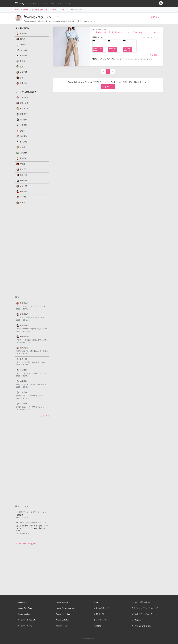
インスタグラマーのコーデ (142, 614)
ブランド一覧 (99, 614)
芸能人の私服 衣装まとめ (33, 10)
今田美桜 (23, 125)
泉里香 (23, 203)
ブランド (68, 3)
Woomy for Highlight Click (66, 608)
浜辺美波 (23, 370)
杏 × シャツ (138, 59)
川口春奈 (23, 120)
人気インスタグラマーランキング (145, 608)
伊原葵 (23, 147)
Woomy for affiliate (25, 608)
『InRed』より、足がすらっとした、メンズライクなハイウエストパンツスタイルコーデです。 (126, 32)
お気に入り (156, 17)
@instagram (136, 620)
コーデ (46, 3)
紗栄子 (23, 131)
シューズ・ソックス (59, 10)
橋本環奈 (23, 181)
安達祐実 (23, 192)
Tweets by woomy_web (26, 544)
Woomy (20, 3)
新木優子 (23, 114)
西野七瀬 (23, 175)
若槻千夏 (23, 359)
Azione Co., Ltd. (62, 626)
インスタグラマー (34, 3)
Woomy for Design (63, 614)
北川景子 (23, 39)
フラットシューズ (49, 17)
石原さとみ (24, 109)
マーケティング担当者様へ (142, 626)
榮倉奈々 (23, 44)
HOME (18, 10)
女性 (79, 21)
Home (96, 602)
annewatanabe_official (34, 21)
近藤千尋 (23, 72)
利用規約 (97, 626)
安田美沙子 (24, 314)
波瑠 (22, 67)
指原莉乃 (23, 136)
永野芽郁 (23, 153)
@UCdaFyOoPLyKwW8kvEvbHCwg (61, 21)
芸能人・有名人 (57, 3)
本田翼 (23, 164)
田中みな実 (24, 97)
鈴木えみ (23, 83)
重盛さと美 (24, 103)
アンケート (108, 87)
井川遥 (23, 61)
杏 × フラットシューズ (124, 59)
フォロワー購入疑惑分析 (141, 602)
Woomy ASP (23, 602)
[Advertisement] (32, 250)
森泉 (22, 78)
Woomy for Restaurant (26, 620)
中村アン (23, 197)
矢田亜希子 (24, 303)
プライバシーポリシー (102, 620)
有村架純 (23, 55)
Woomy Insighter (62, 602)
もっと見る (154, 55)
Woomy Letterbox (62, 620)
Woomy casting (24, 614)
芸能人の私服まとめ (101, 608)
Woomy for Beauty (25, 626)
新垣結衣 (23, 33)
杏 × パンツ (148, 59)
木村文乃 (23, 50)
